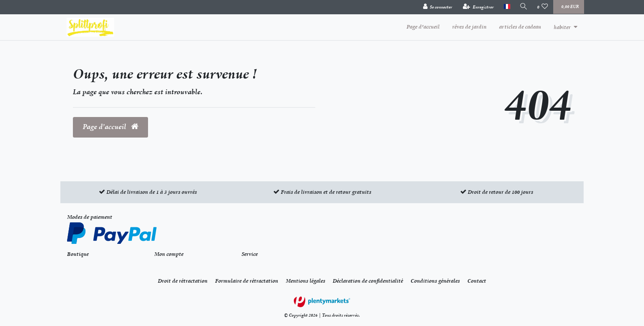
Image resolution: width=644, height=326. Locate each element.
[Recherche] (523, 7)
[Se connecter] (436, 7)
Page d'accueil (423, 27)
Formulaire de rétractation (247, 281)
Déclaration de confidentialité (368, 281)
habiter (562, 27)
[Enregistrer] (477, 7)
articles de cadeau (520, 27)
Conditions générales (435, 281)
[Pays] (506, 7)
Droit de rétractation (183, 281)
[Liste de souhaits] (543, 7)
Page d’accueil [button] (110, 127)
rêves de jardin (469, 27)
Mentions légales (305, 281)
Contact (477, 281)
